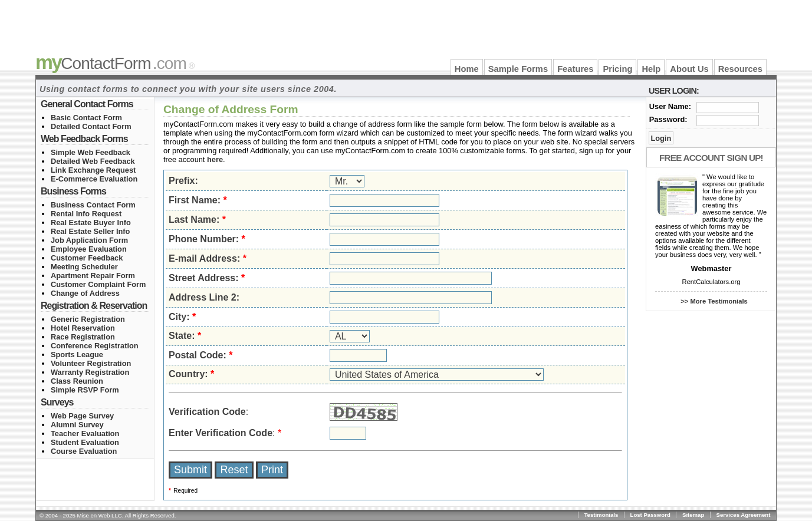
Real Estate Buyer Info (91, 222)
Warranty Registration (90, 372)
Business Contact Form (93, 205)
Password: (668, 119)
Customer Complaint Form (98, 284)
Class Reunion (77, 381)
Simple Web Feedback (91, 152)
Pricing (617, 69)
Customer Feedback (87, 258)
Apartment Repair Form (93, 276)
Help (651, 69)
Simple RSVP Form (85, 390)
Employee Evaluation (89, 249)
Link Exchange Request (93, 170)
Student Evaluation (85, 442)
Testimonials (601, 515)
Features (575, 69)
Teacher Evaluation (85, 433)
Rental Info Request (86, 214)
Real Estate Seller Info (90, 231)
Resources (740, 69)
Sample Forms (518, 69)
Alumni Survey (77, 425)
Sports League (77, 355)
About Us (689, 69)
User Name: (670, 106)
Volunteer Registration (91, 363)
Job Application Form (89, 240)
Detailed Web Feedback (93, 161)
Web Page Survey (82, 416)
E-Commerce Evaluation (94, 179)
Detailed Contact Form (91, 126)
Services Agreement (744, 515)
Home (467, 69)
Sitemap (693, 515)
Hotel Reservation (83, 328)
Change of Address (85, 293)
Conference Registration (95, 346)
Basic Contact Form (86, 118)
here (215, 159)
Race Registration (83, 337)
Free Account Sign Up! (711, 158)
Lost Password (650, 515)
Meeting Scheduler (84, 267)
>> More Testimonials (714, 301)
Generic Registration (88, 319)
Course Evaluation (84, 451)
